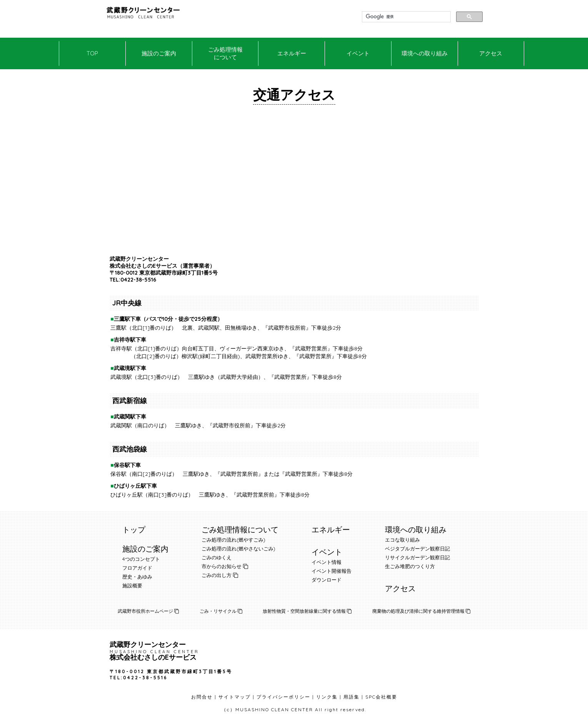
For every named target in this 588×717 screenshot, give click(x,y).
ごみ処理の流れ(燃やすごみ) (233, 540)
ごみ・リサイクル (221, 611)
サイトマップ (235, 697)
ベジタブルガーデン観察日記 (417, 549)
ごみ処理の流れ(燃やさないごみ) (238, 549)
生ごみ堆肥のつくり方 (410, 566)
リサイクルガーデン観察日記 (417, 557)
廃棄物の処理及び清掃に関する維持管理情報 (421, 611)
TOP (92, 53)
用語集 (351, 697)
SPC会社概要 (381, 697)
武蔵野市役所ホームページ (148, 611)
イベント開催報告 (331, 571)
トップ (134, 529)
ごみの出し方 (217, 575)
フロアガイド (137, 568)
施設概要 (132, 585)
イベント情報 (326, 562)
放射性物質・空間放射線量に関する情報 (307, 611)
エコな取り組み (402, 540)
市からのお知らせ (222, 566)
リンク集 (327, 697)
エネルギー (292, 53)
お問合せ (202, 697)
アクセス (491, 53)
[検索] (406, 17)
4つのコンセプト (141, 559)
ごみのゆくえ (217, 557)
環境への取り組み (425, 53)
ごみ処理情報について (225, 53)
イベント (358, 53)
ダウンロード (326, 580)
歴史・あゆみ (137, 577)
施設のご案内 (159, 53)
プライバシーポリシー (283, 697)
